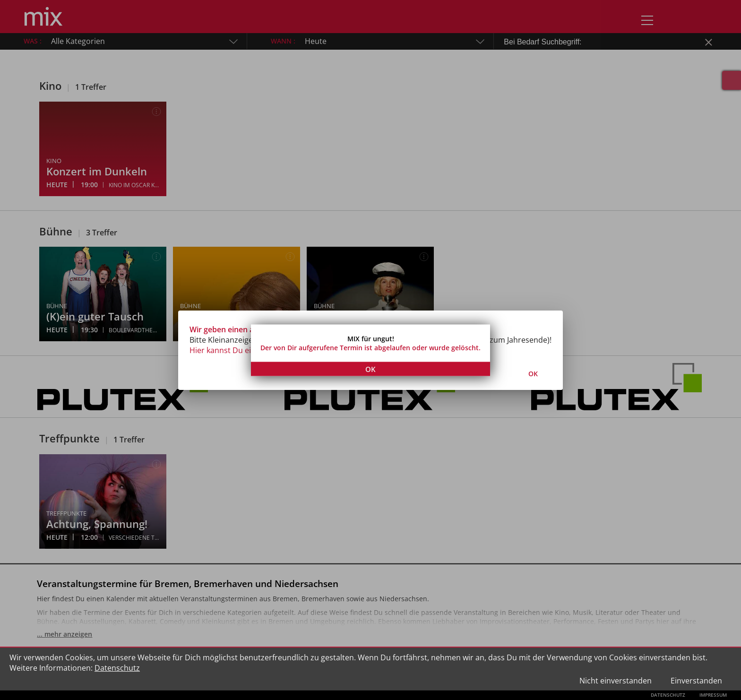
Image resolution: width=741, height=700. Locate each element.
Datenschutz (117, 668)
